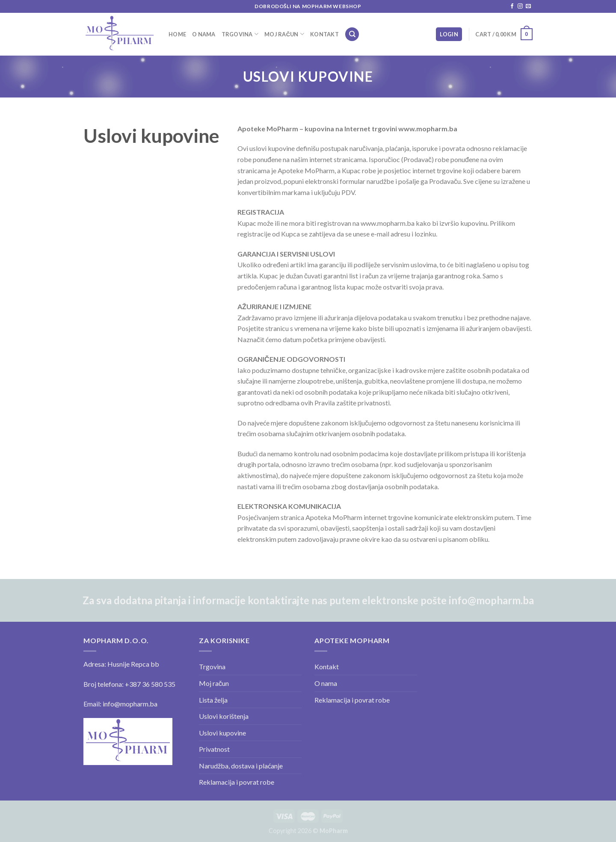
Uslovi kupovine (222, 733)
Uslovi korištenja (224, 716)
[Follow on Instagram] (520, 6)
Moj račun (284, 34)
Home (177, 34)
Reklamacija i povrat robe (237, 782)
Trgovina (240, 34)
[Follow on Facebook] (512, 6)
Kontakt (324, 34)
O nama (204, 34)
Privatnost (214, 749)
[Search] (352, 34)
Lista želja (213, 700)
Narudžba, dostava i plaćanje (241, 766)
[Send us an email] (528, 6)
